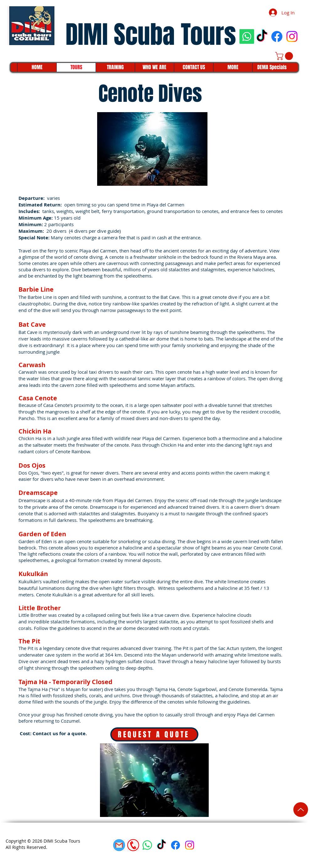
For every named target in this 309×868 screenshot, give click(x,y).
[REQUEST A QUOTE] (154, 734)
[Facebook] (277, 36)
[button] (285, 56)
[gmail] (119, 845)
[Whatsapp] (247, 36)
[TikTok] (262, 36)
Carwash (28, 372)
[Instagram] (292, 36)
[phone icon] (133, 845)
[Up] (301, 810)
